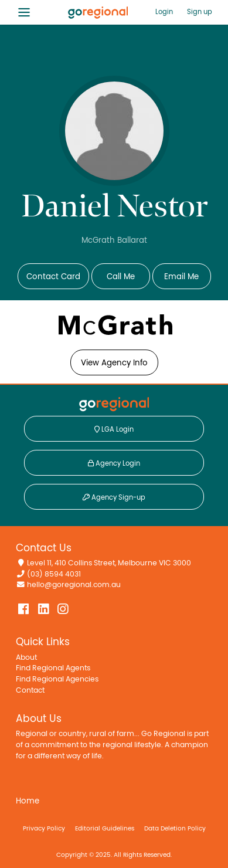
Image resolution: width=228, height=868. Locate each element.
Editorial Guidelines (105, 828)
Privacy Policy (44, 828)
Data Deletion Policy (175, 828)
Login (164, 12)
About (26, 658)
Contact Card (53, 277)
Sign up (200, 12)
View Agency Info (114, 363)
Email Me (181, 277)
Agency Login (114, 463)
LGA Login (114, 429)
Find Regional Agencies (57, 679)
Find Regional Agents (53, 668)
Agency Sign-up (114, 497)
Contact (30, 691)
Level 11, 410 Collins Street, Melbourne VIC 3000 (109, 563)
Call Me (121, 277)
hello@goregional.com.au (74, 585)
